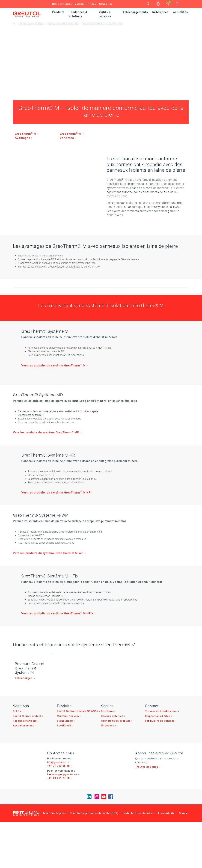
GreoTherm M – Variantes (72, 137)
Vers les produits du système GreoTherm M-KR (108, 514)
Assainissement (23, 824)
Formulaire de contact (159, 819)
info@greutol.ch (57, 860)
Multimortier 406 (68, 814)
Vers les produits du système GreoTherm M (105, 366)
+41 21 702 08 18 (58, 864)
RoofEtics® (64, 824)
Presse (92, 4)
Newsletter (106, 4)
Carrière (80, 4)
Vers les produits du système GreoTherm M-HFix (109, 654)
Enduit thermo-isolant (27, 814)
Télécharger (24, 776)
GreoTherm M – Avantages (27, 137)
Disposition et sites (158, 814)
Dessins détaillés (112, 814)
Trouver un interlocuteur (161, 809)
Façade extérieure (25, 819)
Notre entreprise (62, 4)
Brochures (108, 809)
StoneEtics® (65, 819)
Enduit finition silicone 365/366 (77, 809)
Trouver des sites (147, 865)
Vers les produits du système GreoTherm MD (46, 444)
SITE (16, 809)
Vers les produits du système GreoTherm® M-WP (48, 580)
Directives (108, 824)
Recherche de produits (116, 819)
